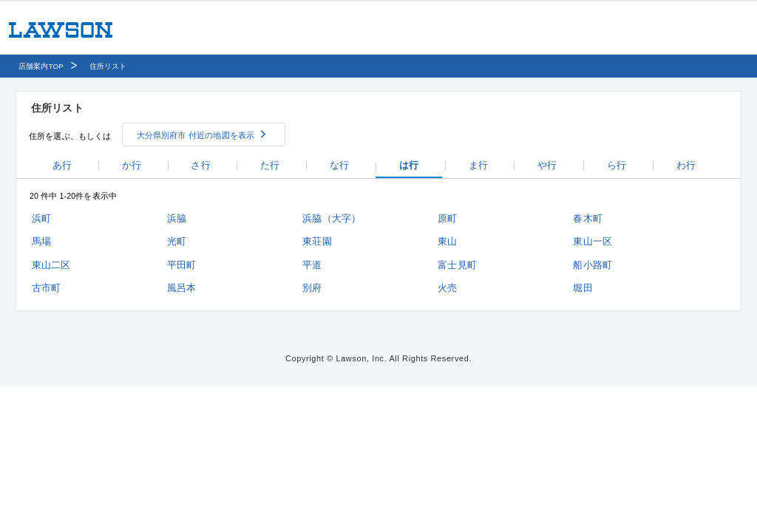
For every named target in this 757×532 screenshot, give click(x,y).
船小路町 (593, 265)
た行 (270, 165)
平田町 (181, 265)
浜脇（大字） (332, 218)
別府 (312, 288)
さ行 (200, 165)
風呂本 (181, 288)
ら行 (617, 165)
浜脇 (177, 218)
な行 (339, 165)
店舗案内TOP (41, 66)
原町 (447, 218)
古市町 (46, 288)
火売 (447, 288)
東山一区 (593, 241)
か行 (132, 165)
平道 (312, 265)
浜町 (41, 218)
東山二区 (51, 265)
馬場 (41, 241)
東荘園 (317, 241)
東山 (447, 241)
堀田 (583, 288)
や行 (547, 165)
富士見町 (457, 265)
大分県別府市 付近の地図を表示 (196, 135)
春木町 (587, 218)
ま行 (478, 165)
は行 (409, 165)
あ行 (62, 165)
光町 (177, 241)
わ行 (686, 165)
